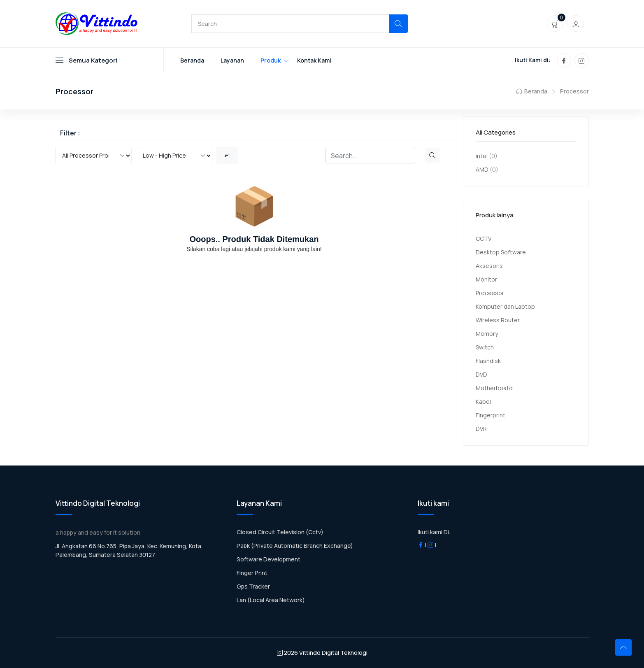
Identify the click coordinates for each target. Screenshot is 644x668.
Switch (485, 347)
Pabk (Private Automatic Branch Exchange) (295, 546)
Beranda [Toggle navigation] (192, 60)
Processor (574, 91)
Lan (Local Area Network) (271, 600)
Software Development (269, 559)
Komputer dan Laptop (505, 306)
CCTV (484, 239)
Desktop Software (501, 252)
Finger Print (252, 573)
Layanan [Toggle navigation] (232, 60)
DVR (481, 429)
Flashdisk (488, 361)
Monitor (486, 279)
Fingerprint (491, 415)
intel (482, 156)
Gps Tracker (253, 586)
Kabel (483, 401)
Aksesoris (489, 266)
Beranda (532, 91)
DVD (481, 374)
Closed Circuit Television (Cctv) (280, 532)
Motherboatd (494, 388)
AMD (482, 169)
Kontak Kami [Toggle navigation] (314, 60)
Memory (487, 334)
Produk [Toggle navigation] (271, 60)
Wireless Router (498, 320)
